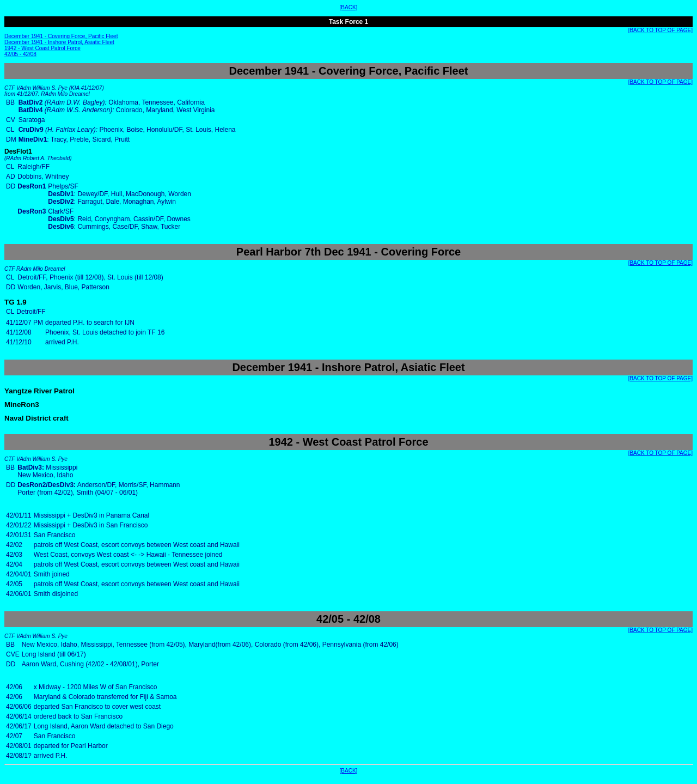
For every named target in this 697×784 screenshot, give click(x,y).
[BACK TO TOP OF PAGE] (661, 30)
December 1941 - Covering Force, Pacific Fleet (61, 36)
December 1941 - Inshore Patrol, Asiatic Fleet (59, 42)
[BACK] (349, 7)
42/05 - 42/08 (20, 54)
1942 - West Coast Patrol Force (42, 48)
